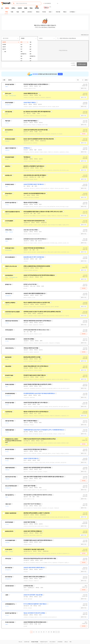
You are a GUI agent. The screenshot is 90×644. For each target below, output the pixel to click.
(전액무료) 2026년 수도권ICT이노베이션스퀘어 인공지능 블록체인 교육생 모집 (42, 312)
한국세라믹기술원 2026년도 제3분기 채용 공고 (35, 375)
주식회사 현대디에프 (10, 622)
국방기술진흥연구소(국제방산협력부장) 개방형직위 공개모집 (38, 495)
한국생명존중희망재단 (10, 394)
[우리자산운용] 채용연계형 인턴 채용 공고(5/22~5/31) (36, 330)
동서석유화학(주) (9, 130)
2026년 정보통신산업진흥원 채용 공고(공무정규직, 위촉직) (37, 384)
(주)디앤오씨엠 (8, 112)
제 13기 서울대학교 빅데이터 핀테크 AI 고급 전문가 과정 (37, 303)
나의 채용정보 (72, 12)
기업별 (17, 12)
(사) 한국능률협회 (9, 221)
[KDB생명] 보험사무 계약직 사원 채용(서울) (34, 257)
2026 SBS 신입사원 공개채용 (31, 230)
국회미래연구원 (9, 294)
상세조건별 (29, 12)
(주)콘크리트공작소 (9, 348)
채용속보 (38, 12)
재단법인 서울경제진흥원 (11, 513)
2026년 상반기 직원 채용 (29, 486)
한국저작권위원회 (9, 522)
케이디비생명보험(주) (10, 257)
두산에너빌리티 (9, 550)
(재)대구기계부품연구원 (10, 148)
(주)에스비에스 (8, 230)
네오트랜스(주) (8, 175)
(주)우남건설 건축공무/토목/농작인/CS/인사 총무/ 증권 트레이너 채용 (40, 559)
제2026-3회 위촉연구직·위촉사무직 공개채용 (34, 613)
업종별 (23, 12)
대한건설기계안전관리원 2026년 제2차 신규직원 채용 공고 (37, 321)
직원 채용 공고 (27, 157)
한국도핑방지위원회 (10, 157)
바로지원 (84, 134)
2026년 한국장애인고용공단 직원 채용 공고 (34, 184)
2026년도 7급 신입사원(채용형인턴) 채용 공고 (34, 193)
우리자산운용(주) (9, 330)
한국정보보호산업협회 (10, 139)
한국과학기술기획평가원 (11, 203)
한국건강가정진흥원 (10, 449)
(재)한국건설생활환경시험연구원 (12, 212)
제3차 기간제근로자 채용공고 (30, 421)
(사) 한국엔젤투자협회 (10, 540)
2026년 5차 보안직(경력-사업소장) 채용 (33, 595)
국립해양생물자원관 (10, 430)
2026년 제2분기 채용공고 (30, 103)
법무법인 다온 (8, 284)
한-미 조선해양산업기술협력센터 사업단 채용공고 (35, 604)
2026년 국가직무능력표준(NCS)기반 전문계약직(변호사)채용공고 (39, 275)
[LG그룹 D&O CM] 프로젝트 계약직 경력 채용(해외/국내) (37, 112)
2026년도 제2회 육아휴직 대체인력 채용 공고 (34, 568)
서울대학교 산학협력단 (10, 303)
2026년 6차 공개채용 (29, 339)
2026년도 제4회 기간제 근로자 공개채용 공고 (34, 577)
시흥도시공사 (8, 504)
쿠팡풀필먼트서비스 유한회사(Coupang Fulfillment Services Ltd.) (13, 441)
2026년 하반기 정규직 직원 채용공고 (32, 504)
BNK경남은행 (8, 357)
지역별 (6, 12)
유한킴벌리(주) (8, 239)
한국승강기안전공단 (10, 459)
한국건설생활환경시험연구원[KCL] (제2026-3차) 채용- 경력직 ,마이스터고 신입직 (43, 212)
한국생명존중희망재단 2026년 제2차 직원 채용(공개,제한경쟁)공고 (39, 393)
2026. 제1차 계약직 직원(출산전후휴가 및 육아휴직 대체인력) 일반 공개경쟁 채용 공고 (44, 477)
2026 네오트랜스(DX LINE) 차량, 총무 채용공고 (35, 175)
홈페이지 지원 (84, 88)
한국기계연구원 (9, 568)
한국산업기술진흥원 (10, 84)
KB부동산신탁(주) (9, 531)
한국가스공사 (8, 94)
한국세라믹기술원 (9, 375)
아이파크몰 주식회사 (10, 248)
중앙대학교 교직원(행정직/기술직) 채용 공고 (34, 166)
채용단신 (65, 12)
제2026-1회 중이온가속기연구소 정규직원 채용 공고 (36, 412)
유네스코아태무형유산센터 (11, 486)
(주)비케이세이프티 (9, 586)
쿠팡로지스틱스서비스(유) (11, 266)
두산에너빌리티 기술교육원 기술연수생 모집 (34, 549)
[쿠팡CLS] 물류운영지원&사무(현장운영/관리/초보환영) (37, 266)
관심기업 (10, 80)
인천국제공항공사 (9, 275)
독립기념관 (8, 121)
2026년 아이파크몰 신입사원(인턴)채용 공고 (34, 248)
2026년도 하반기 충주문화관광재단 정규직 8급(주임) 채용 (37, 468)
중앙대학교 (8, 166)
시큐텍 (7, 595)
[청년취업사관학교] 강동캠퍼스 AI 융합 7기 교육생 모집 (36, 513)
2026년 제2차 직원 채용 (29, 522)
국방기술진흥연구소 (10, 495)
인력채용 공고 (27, 148)
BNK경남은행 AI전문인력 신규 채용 (32, 357)
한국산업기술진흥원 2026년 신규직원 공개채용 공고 (36, 84)
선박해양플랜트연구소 (10, 604)
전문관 (50, 12)
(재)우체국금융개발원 (10, 339)
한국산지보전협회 (9, 103)
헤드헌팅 (44, 12)
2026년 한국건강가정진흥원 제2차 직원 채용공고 (35, 449)
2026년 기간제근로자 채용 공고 (31, 459)
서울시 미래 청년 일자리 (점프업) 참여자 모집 (34, 221)
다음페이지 (56, 632)
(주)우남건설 (8, 559)
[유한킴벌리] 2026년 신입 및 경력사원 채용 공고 (35, 239)
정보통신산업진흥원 (10, 384)
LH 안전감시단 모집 (28, 586)
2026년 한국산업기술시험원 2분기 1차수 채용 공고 (36, 403)
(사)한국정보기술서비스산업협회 (12, 312)
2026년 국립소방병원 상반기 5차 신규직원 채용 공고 (36, 366)
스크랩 (4, 80)
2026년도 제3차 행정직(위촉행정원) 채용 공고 (34, 293)
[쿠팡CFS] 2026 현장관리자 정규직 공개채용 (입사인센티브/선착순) (40, 439)
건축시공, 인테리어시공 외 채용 (31, 348)
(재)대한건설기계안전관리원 (11, 321)
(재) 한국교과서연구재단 (11, 477)
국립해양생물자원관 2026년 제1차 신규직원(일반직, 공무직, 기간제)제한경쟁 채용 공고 (44, 430)
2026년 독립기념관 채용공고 (30, 121)
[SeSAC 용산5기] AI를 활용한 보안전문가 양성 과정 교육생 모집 (39, 139)
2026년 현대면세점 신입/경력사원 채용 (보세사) (35, 622)
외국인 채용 (58, 12)
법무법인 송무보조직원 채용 (30, 284)
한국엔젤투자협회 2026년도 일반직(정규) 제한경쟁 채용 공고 (38, 540)
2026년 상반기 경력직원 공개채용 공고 (33, 531)
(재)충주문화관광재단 (10, 468)
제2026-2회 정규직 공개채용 (30, 203)
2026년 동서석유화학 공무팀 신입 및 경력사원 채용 (36, 130)
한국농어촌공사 (9, 194)
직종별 (12, 12)
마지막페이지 (59, 632)
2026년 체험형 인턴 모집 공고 (31, 93)
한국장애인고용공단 (10, 184)
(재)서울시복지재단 (9, 421)
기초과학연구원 (9, 412)
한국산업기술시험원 (10, 403)
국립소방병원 (8, 366)
